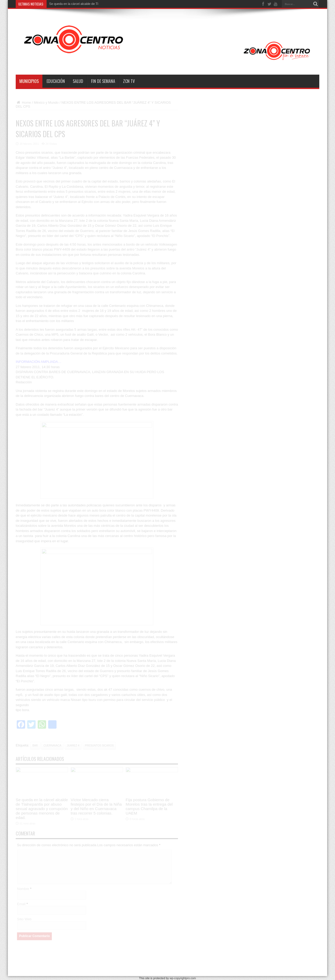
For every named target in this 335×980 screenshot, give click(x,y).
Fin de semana (103, 81)
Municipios (29, 81)
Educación (56, 81)
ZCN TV (129, 81)
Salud (78, 81)
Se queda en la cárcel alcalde (70, 4)
